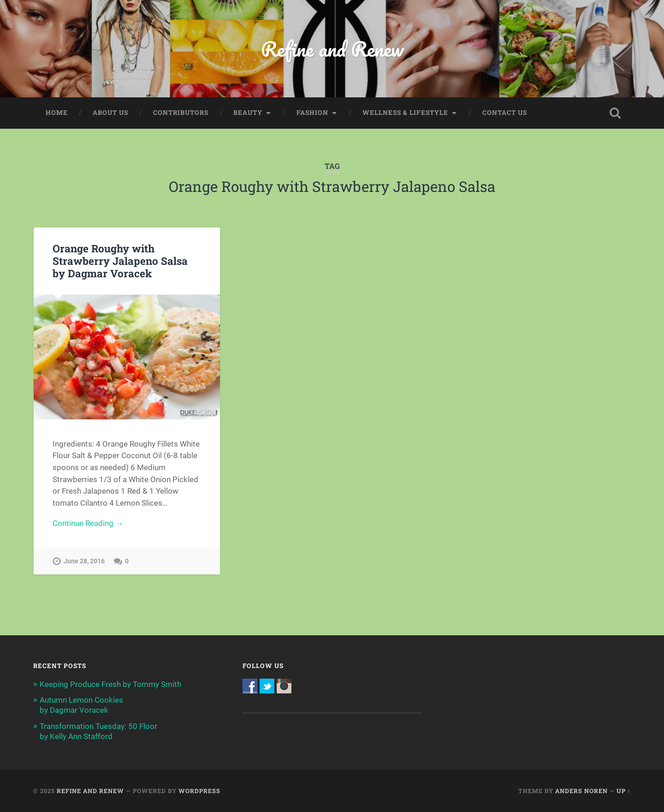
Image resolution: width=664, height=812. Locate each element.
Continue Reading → (88, 523)
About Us (110, 113)
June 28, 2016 (84, 561)
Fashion (312, 113)
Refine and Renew (332, 49)
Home (57, 113)
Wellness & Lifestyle (405, 113)
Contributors (181, 113)
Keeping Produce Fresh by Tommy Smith (110, 684)
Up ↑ (624, 791)
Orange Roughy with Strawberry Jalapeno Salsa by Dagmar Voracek (120, 261)
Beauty (248, 113)
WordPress (199, 791)
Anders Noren (581, 791)
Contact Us (505, 113)
